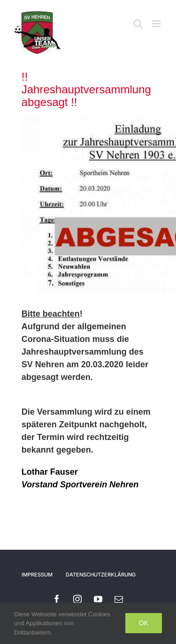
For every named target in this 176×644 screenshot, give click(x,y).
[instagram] (77, 599)
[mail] (119, 599)
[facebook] (57, 599)
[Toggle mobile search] (138, 24)
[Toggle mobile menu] (157, 24)
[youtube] (98, 599)
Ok (144, 623)
